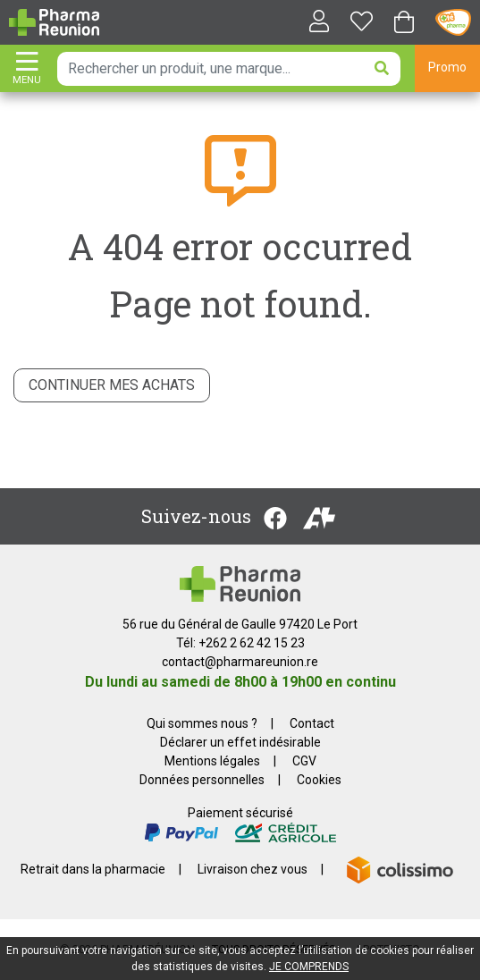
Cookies (319, 780)
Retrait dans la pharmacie (93, 869)
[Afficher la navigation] (27, 70)
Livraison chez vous (253, 869)
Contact (312, 723)
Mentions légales (212, 761)
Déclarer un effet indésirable (240, 742)
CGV (304, 761)
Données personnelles (202, 780)
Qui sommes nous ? (202, 723)
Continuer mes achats (112, 385)
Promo (447, 67)
